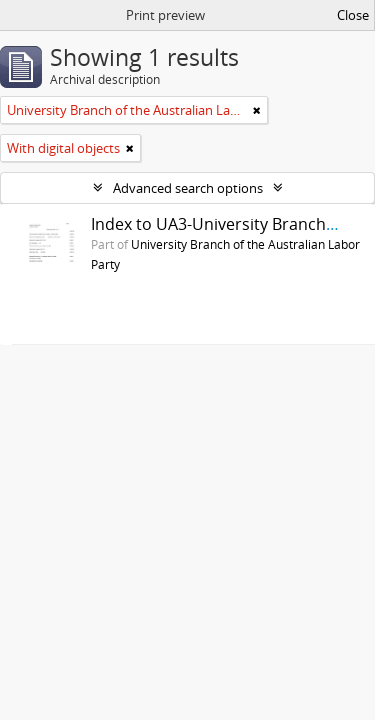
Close (353, 15)
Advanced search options (188, 188)
